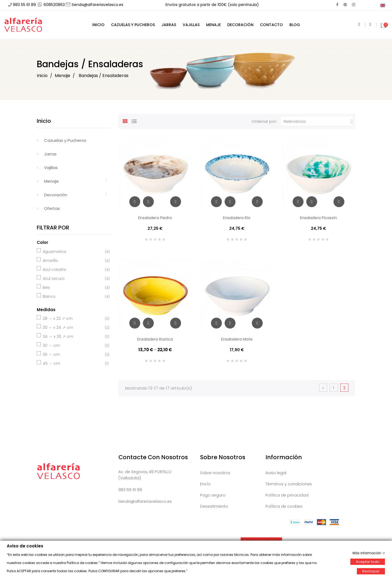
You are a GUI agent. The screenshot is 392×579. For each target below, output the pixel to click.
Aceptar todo (368, 561)
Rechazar (371, 571)
